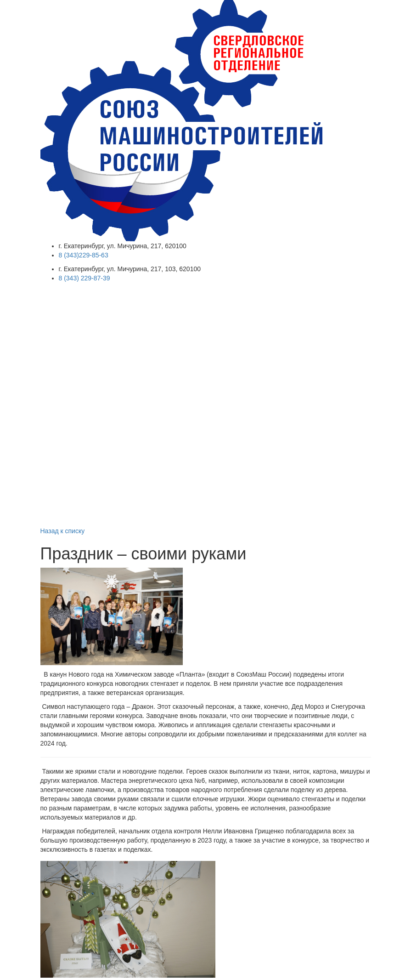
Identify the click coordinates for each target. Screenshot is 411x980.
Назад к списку (63, 531)
